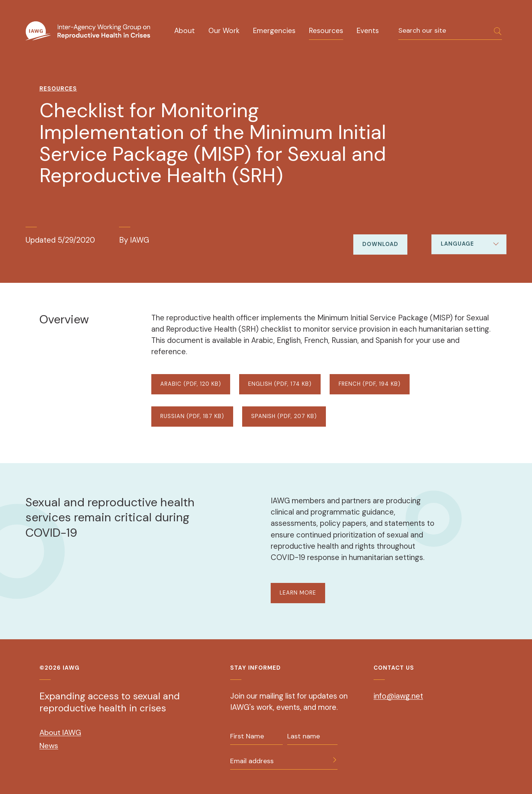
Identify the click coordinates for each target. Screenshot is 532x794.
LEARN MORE (298, 593)
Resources (326, 31)
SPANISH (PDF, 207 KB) (284, 416)
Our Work (224, 31)
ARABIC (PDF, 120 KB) (191, 384)
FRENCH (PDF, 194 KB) (370, 384)
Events (368, 31)
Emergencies (274, 31)
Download (380, 244)
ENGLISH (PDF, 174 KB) (280, 384)
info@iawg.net (398, 696)
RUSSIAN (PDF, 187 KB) (192, 416)
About (185, 31)
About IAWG (60, 732)
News (49, 746)
